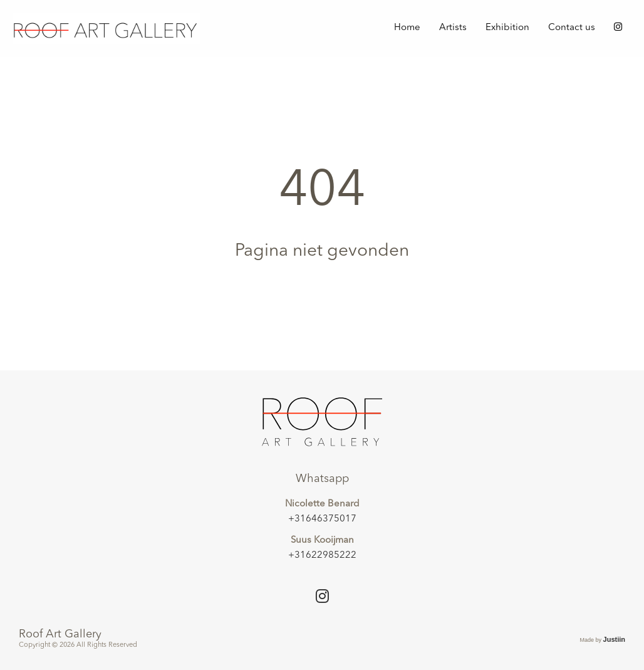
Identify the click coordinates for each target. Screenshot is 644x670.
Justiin (614, 639)
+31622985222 (322, 556)
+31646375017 (322, 519)
